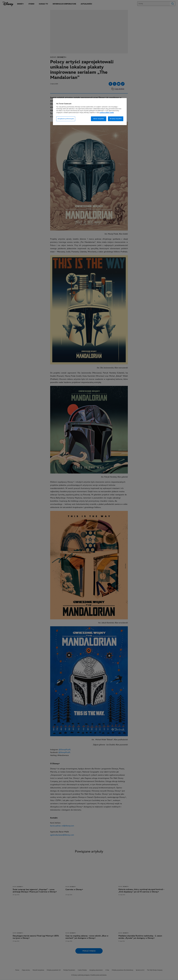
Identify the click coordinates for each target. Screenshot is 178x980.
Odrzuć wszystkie (99, 119)
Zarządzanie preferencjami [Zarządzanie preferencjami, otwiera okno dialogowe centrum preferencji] (66, 119)
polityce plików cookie (107, 113)
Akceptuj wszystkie (116, 119)
